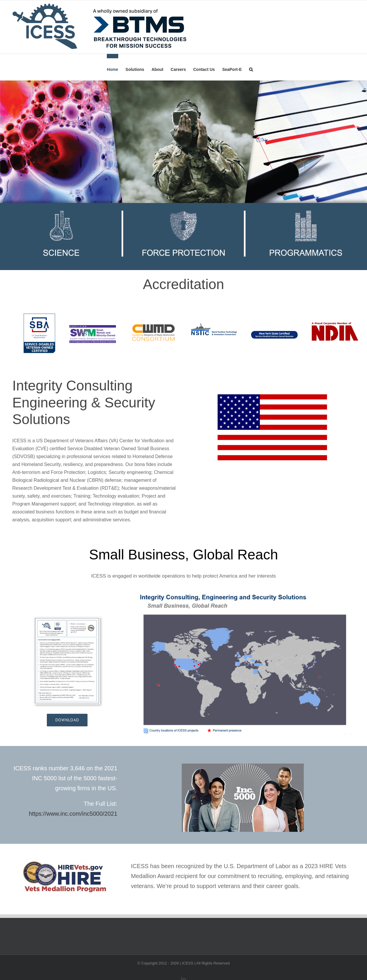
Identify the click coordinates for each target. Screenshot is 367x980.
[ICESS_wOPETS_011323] (67, 619)
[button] (251, 67)
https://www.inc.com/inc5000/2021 (73, 814)
